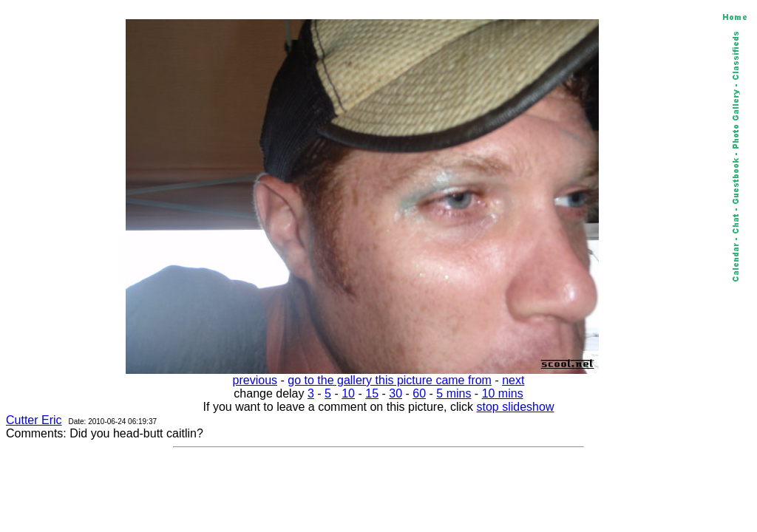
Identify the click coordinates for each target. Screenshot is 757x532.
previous (255, 380)
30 (396, 393)
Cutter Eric (34, 420)
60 (419, 393)
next (513, 380)
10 (348, 393)
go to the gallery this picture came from (390, 380)
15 (372, 393)
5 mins (454, 393)
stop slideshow (516, 407)
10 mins (503, 393)
